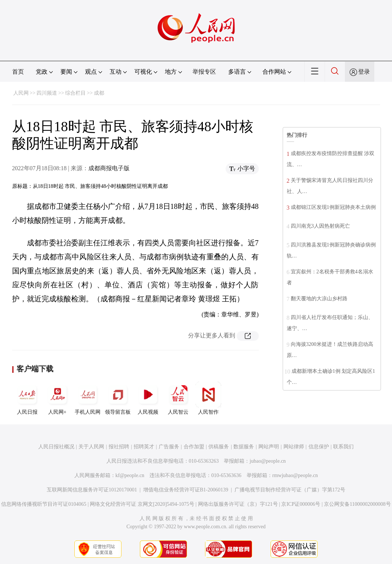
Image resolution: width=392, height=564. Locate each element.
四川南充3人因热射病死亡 (320, 226)
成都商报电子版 (109, 168)
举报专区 (204, 72)
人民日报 (27, 398)
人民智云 (178, 398)
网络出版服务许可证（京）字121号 (238, 504)
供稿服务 (219, 447)
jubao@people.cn (268, 461)
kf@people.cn (130, 475)
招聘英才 (144, 447)
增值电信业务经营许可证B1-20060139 (186, 490)
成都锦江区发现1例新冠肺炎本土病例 (333, 207)
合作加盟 (194, 447)
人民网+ (57, 398)
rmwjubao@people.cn (295, 475)
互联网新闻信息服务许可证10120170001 (92, 490)
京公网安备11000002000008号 (357, 504)
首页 (18, 72)
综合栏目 (75, 93)
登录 (364, 72)
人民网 (21, 93)
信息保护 (319, 447)
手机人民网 (88, 398)
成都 (99, 93)
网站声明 (269, 447)
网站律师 (294, 447)
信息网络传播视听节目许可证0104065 (44, 504)
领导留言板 (118, 398)
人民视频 (148, 398)
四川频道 (47, 93)
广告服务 (169, 447)
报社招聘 (119, 447)
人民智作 (208, 398)
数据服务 (244, 447)
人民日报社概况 (56, 447)
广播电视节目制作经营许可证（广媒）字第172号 (290, 490)
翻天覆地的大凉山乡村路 (319, 299)
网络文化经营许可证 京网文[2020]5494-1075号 (142, 504)
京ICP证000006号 (301, 504)
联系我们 (343, 447)
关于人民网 (91, 447)
